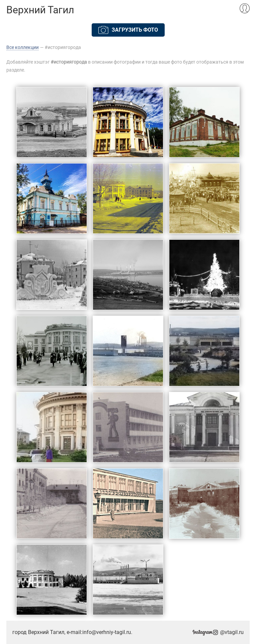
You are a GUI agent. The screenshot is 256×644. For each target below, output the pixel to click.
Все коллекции (22, 47)
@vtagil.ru (218, 632)
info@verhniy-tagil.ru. (107, 632)
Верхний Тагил (40, 10)
